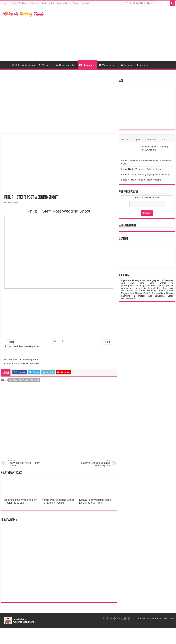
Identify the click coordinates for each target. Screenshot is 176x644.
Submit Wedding (19, 3)
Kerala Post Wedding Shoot (24, 380)
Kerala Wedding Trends (147, 619)
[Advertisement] (110, 33)
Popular (137, 140)
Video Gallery (107, 65)
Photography (87, 65)
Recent (126, 140)
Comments (151, 140)
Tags (163, 140)
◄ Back (10, 342)
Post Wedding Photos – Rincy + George (25, 463)
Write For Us (48, 3)
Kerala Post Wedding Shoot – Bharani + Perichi (58, 501)
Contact (85, 3)
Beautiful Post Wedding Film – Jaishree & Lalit (21, 501)
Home (5, 3)
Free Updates (63, 3)
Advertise (34, 3)
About (76, 3)
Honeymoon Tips (66, 65)
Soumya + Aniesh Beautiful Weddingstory (92, 463)
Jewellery (143, 65)
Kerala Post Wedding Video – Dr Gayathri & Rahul (96, 501)
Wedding (44, 65)
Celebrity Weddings (23, 65)
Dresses (126, 65)
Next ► (107, 342)
